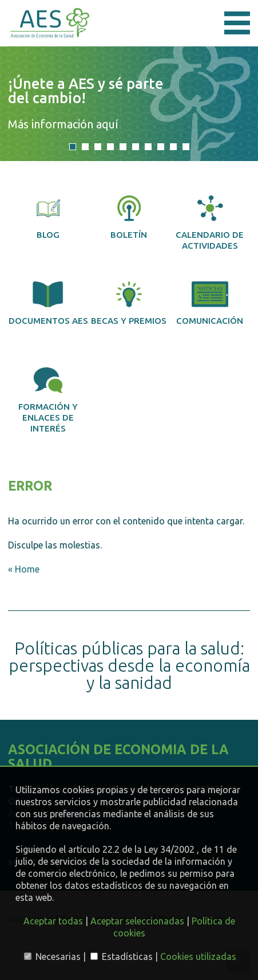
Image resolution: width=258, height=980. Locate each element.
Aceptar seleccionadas (137, 921)
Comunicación (210, 303)
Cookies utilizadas (198, 957)
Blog (48, 217)
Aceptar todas (53, 921)
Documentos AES (48, 303)
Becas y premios (129, 303)
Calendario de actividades (210, 223)
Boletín (129, 217)
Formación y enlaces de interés (48, 400)
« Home (24, 569)
